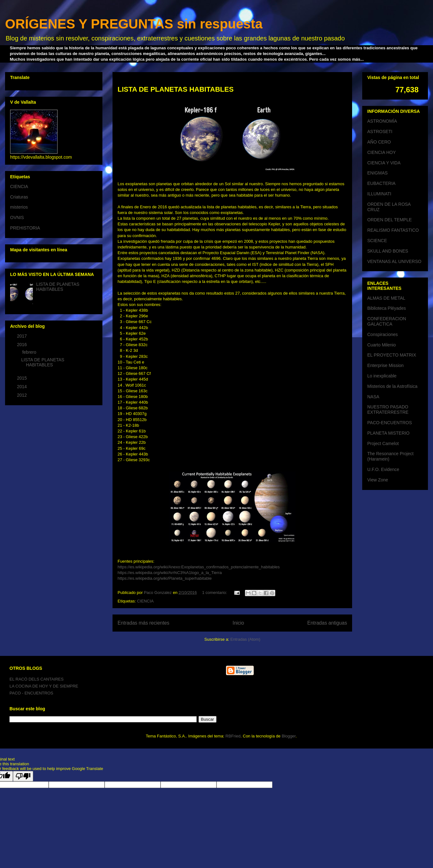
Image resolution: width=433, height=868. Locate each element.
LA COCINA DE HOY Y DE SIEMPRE (44, 686)
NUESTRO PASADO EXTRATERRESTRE (388, 410)
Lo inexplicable (382, 376)
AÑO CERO (379, 142)
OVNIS (17, 217)
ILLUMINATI (379, 194)
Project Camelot (383, 443)
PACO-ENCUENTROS (390, 423)
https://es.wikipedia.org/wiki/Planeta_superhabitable (165, 578)
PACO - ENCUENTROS (31, 693)
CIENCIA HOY (381, 152)
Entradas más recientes (143, 623)
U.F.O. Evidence (383, 469)
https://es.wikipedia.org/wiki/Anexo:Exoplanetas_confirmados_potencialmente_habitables (199, 567)
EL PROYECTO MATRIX (392, 355)
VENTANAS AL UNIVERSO (394, 261)
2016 (23, 345)
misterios (19, 207)
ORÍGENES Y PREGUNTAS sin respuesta (134, 24)
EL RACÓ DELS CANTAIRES (37, 679)
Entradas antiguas (327, 623)
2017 (23, 336)
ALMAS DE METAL (386, 298)
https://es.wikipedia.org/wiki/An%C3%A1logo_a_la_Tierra (170, 573)
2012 (23, 395)
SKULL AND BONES (388, 251)
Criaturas (19, 197)
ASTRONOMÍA (382, 121)
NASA (373, 397)
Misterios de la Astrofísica (392, 386)
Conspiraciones (383, 334)
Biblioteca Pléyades (387, 308)
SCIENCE (377, 241)
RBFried (233, 736)
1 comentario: (215, 593)
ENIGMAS (378, 173)
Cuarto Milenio (381, 345)
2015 (23, 378)
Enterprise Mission (385, 365)
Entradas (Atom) (245, 639)
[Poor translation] (23, 776)
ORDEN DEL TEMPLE (390, 220)
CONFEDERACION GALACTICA (387, 321)
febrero (30, 352)
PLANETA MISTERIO (388, 433)
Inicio (238, 623)
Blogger (289, 736)
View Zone (378, 480)
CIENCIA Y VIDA (384, 163)
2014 (23, 387)
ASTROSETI (380, 131)
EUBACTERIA (381, 183)
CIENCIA (145, 601)
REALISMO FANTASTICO (393, 230)
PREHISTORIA (25, 228)
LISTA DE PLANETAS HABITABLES (176, 89)
